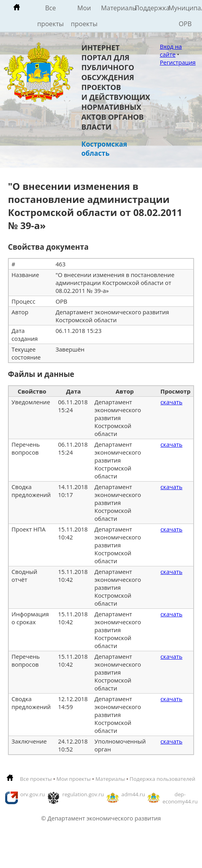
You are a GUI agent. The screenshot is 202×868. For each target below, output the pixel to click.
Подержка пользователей (163, 779)
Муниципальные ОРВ (185, 16)
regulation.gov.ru (83, 794)
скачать (171, 402)
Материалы (118, 8)
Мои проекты (84, 16)
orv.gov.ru (33, 794)
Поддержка (151, 8)
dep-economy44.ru (180, 798)
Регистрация (178, 62)
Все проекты (51, 16)
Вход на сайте (171, 50)
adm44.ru (133, 794)
